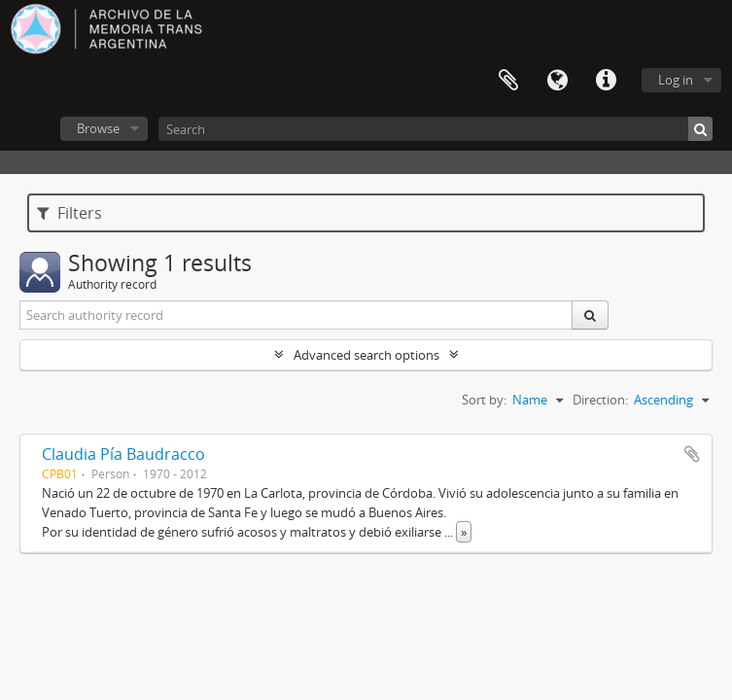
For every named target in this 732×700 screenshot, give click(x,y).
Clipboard (508, 81)
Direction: (600, 400)
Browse (98, 128)
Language (557, 81)
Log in (676, 80)
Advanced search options (366, 355)
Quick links (606, 81)
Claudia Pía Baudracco (123, 454)
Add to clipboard (692, 454)
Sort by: (484, 400)
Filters (70, 213)
